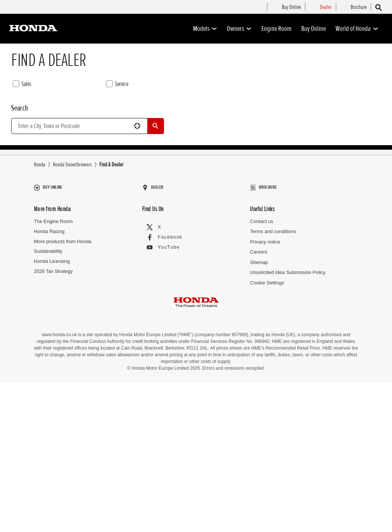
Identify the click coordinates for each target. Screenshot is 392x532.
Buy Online (314, 29)
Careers (258, 424)
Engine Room (277, 29)
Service (117, 84)
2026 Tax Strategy (53, 443)
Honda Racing (49, 403)
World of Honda (357, 29)
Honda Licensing (52, 433)
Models (205, 29)
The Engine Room (53, 393)
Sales (22, 84)
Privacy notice (265, 414)
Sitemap (259, 434)
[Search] (378, 7)
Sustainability (48, 423)
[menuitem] (291, 7)
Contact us (261, 393)
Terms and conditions (273, 403)
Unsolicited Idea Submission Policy (287, 444)
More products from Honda (63, 413)
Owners (239, 29)
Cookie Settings (267, 454)
